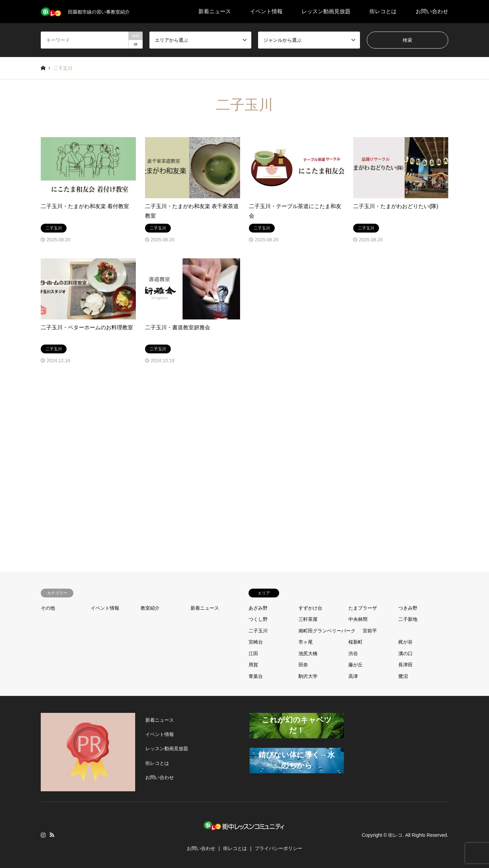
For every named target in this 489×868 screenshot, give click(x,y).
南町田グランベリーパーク (327, 631)
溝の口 (405, 653)
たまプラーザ (363, 608)
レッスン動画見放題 (326, 11)
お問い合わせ (432, 11)
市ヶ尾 (306, 642)
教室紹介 (150, 608)
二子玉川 (258, 631)
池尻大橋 (308, 653)
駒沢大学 (308, 676)
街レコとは (383, 11)
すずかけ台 (310, 608)
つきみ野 (408, 608)
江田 (253, 653)
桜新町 (356, 642)
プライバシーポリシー (278, 848)
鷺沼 (403, 676)
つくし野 (258, 619)
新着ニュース (215, 11)
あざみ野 (258, 608)
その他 (48, 608)
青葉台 (256, 676)
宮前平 (370, 631)
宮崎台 (256, 642)
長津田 (405, 665)
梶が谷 (405, 642)
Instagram (43, 835)
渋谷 (353, 653)
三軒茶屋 (308, 619)
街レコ (395, 835)
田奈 (303, 665)
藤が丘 (356, 665)
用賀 (253, 665)
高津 (353, 676)
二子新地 (408, 619)
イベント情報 (266, 11)
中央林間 (358, 619)
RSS (52, 835)
